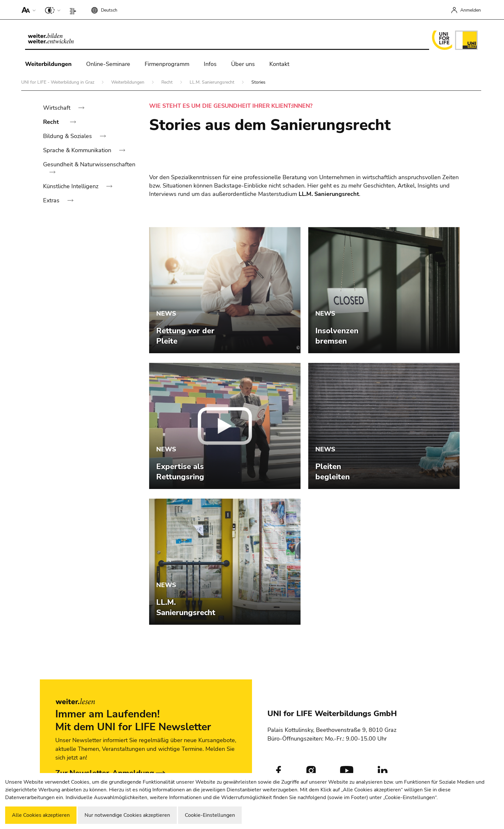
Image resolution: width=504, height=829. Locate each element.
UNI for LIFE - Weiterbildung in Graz (58, 82)
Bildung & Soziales (68, 136)
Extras (52, 200)
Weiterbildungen (48, 64)
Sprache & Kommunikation (78, 150)
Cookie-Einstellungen (210, 815)
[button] (27, 10)
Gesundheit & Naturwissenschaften (89, 164)
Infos (210, 64)
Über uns (243, 64)
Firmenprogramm (167, 64)
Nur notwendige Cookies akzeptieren (127, 815)
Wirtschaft (58, 108)
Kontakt (279, 64)
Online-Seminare (108, 64)
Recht (168, 82)
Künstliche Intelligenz (72, 186)
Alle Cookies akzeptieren (41, 815)
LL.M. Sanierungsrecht (213, 82)
